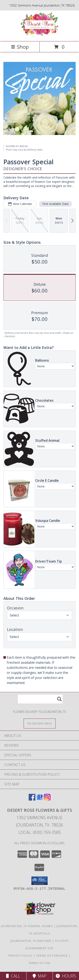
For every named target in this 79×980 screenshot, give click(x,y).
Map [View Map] (40, 976)
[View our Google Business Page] (40, 799)
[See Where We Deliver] (40, 723)
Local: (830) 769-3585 (40, 832)
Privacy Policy (21, 956)
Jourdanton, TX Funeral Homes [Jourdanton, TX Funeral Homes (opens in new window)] (27, 926)
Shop (20, 47)
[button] (39, 881)
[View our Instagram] (47, 799)
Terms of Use (40, 963)
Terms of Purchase (52, 956)
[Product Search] (40, 699)
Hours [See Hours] (66, 976)
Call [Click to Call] (13, 976)
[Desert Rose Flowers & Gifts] (39, 36)
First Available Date (56, 204)
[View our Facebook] (32, 799)
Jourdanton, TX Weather (31, 941)
